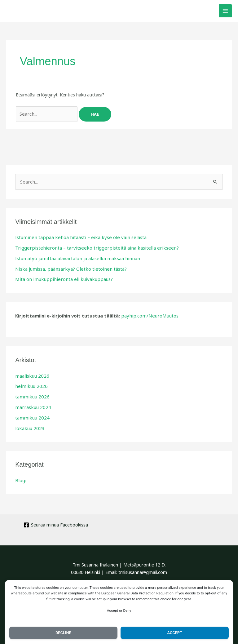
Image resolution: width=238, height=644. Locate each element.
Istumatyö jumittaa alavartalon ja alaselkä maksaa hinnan (74, 257)
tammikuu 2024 (31, 414)
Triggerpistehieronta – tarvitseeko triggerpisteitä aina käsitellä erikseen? (90, 246)
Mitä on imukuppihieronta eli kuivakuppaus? (60, 277)
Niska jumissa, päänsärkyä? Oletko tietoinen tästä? (68, 267)
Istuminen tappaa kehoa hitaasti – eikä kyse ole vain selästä (76, 236)
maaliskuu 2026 (31, 373)
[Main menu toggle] (225, 11)
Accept (175, 632)
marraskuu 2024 (32, 403)
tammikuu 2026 (31, 393)
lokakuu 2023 (29, 424)
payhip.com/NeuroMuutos (148, 313)
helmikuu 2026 (30, 383)
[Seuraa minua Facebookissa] (56, 520)
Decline (63, 632)
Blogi (20, 476)
